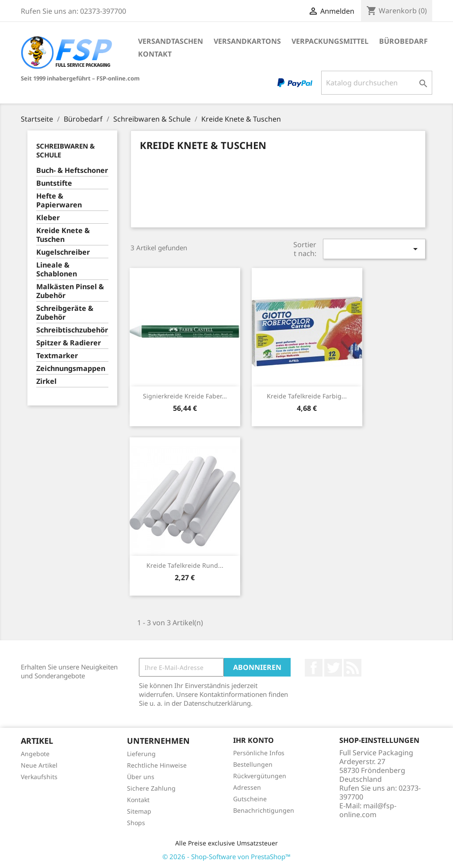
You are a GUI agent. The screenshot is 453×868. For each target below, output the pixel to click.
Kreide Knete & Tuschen (63, 235)
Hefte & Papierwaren (59, 201)
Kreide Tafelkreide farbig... (307, 396)
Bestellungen (253, 764)
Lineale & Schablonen (57, 270)
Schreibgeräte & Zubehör (65, 313)
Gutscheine (250, 799)
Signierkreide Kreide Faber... (185, 396)
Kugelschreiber (63, 252)
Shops (136, 823)
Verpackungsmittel (330, 41)
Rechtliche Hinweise (157, 765)
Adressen (247, 787)
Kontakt (155, 54)
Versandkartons (247, 41)
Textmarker (57, 356)
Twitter (333, 668)
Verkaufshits (39, 777)
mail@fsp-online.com (368, 810)
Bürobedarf (403, 41)
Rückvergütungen (260, 776)
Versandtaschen (171, 41)
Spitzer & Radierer (69, 343)
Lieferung (141, 754)
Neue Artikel (39, 765)
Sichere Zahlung (151, 788)
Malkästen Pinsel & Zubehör (70, 291)
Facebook (314, 668)
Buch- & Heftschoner (72, 170)
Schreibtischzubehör (72, 330)
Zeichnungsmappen (71, 369)
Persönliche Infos (259, 753)
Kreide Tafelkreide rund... (185, 565)
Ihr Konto (253, 740)
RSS (353, 668)
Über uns (141, 777)
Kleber (48, 218)
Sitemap (139, 811)
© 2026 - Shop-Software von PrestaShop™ (226, 857)
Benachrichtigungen (264, 810)
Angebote (35, 754)
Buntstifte (54, 183)
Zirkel (46, 381)
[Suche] (377, 83)
